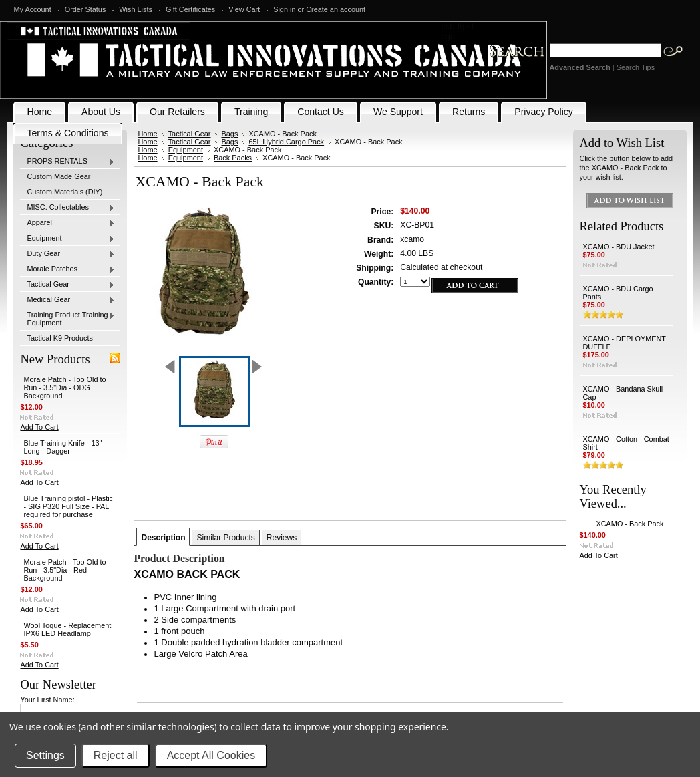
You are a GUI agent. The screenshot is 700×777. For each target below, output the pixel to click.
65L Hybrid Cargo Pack (286, 142)
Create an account (336, 9)
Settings (45, 755)
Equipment (67, 239)
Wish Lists (136, 9)
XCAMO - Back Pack (630, 524)
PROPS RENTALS (67, 162)
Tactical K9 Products (60, 338)
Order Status (85, 9)
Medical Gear (67, 300)
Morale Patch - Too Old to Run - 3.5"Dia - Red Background (64, 570)
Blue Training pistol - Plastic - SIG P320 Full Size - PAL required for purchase (68, 506)
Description (163, 538)
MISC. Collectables (67, 208)
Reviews (282, 538)
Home (147, 134)
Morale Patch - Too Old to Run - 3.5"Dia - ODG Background (64, 387)
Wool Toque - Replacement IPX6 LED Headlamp (67, 629)
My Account (32, 9)
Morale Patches (67, 269)
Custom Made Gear (58, 176)
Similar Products (225, 538)
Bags (229, 134)
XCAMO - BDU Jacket (619, 247)
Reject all (116, 755)
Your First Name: (47, 700)
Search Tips (636, 67)
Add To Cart (39, 427)
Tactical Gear (67, 285)
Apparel (67, 223)
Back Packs (233, 158)
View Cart (244, 9)
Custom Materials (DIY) (64, 192)
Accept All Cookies (211, 755)
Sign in (284, 9)
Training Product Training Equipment (67, 319)
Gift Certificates (190, 9)
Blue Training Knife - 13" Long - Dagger (62, 447)
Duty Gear (67, 254)
